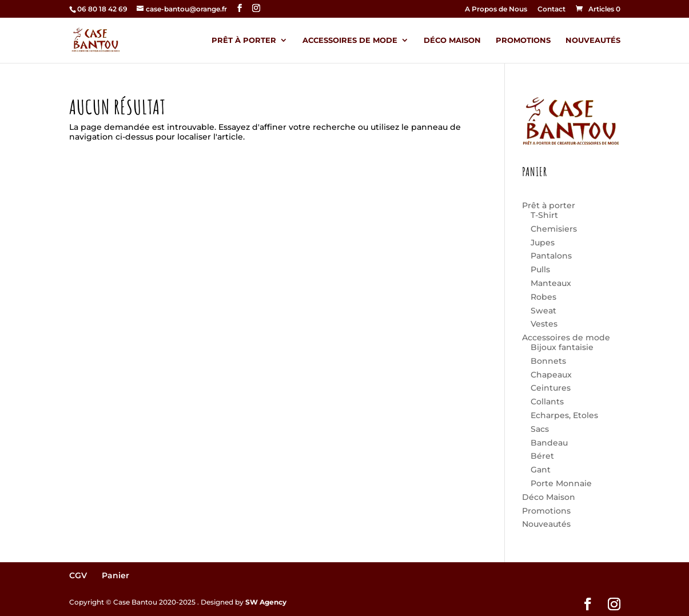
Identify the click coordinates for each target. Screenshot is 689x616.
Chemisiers (554, 229)
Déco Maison (452, 40)
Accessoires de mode (350, 40)
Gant (541, 470)
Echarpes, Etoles (564, 415)
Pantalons (551, 256)
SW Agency (266, 602)
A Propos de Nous (496, 9)
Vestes (544, 324)
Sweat (543, 311)
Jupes (543, 243)
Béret (542, 456)
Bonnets (548, 361)
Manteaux (551, 283)
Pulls (540, 269)
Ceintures (551, 388)
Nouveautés (593, 40)
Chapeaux (551, 375)
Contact (551, 9)
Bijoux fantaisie (562, 347)
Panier (116, 575)
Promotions (523, 40)
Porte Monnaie (561, 483)
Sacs (540, 429)
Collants (547, 402)
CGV (78, 575)
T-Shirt (544, 215)
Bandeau (549, 443)
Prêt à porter (244, 40)
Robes (543, 297)
